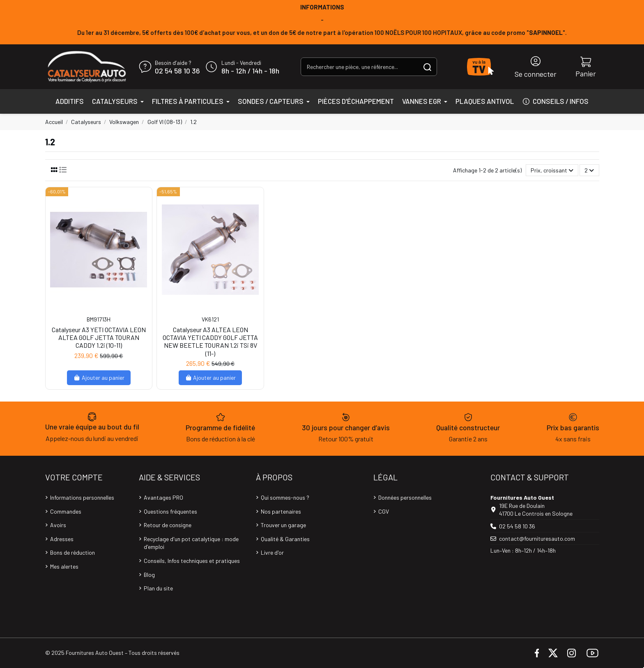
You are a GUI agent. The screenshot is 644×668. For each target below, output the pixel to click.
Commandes (66, 511)
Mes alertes (64, 566)
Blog (149, 575)
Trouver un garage (283, 525)
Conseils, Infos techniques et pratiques (192, 561)
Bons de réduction (72, 552)
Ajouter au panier (99, 378)
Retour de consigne (168, 525)
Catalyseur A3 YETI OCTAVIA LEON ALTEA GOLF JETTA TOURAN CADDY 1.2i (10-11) (99, 337)
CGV (384, 511)
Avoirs (58, 525)
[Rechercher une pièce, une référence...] (427, 67)
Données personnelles (405, 497)
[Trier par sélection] (552, 170)
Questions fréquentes (170, 511)
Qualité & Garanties (285, 539)
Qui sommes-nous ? (285, 497)
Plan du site (158, 588)
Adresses (62, 539)
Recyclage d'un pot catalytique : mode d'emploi (191, 543)
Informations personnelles (82, 497)
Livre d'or (272, 552)
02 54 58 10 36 (177, 71)
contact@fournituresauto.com (537, 538)
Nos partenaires (281, 511)
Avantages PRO (163, 497)
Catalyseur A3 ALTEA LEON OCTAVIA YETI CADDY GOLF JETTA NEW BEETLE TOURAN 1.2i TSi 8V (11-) (210, 341)
